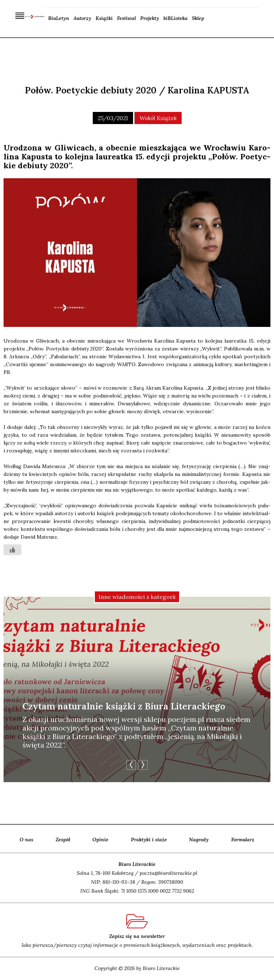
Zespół (63, 840)
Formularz (243, 840)
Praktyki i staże (149, 840)
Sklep (198, 18)
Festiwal (126, 18)
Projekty (150, 18)
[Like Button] (12, 550)
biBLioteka (176, 18)
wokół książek (158, 118)
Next (143, 765)
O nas (26, 840)
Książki (104, 18)
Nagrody (199, 840)
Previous (131, 765)
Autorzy (82, 18)
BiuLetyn (59, 18)
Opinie (100, 840)
